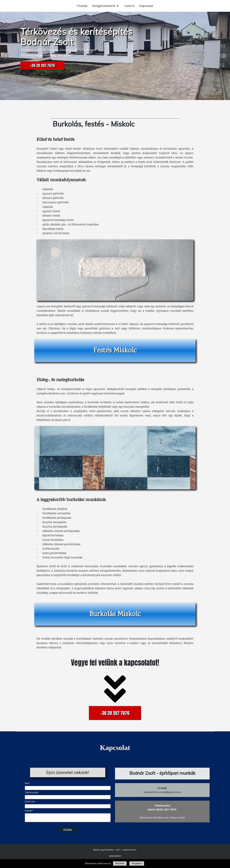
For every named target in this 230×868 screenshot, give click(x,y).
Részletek (120, 863)
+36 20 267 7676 (42, 65)
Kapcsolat (146, 6)
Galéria (129, 6)
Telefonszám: (162, 806)
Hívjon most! (177, 817)
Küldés (68, 830)
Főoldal (82, 6)
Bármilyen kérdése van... (155, 817)
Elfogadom (137, 863)
